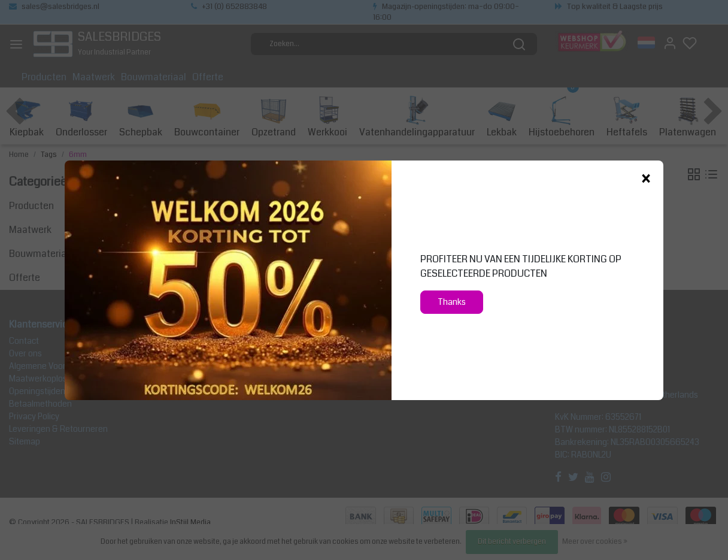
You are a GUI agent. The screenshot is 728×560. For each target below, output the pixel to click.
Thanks (452, 302)
